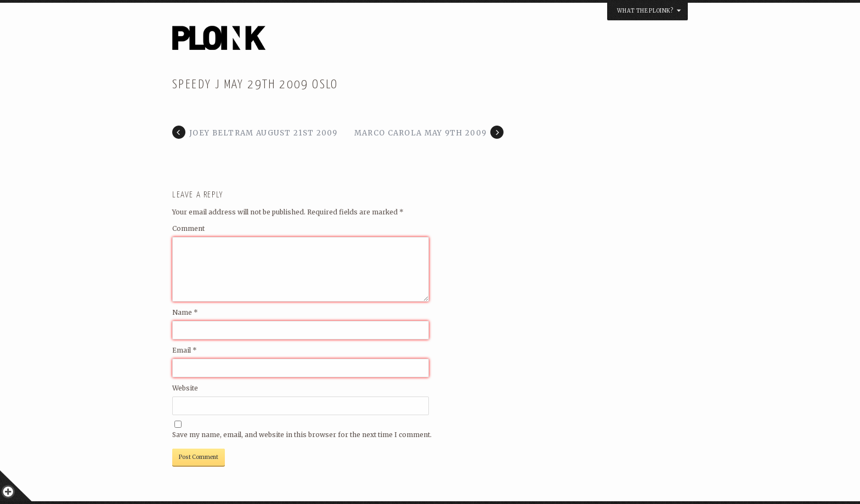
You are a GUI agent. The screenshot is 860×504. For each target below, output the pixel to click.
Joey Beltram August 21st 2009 (264, 133)
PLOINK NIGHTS (278, 42)
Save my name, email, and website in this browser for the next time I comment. (302, 435)
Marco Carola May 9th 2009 (421, 133)
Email (185, 350)
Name (185, 312)
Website (185, 388)
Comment (188, 228)
